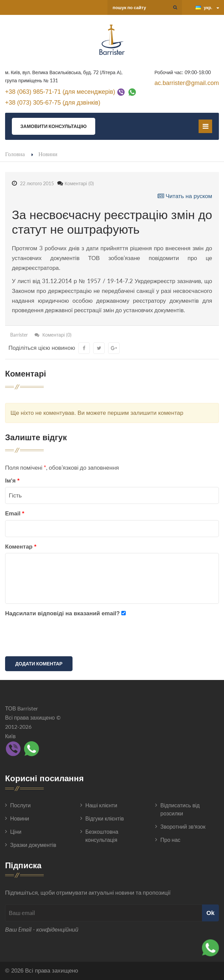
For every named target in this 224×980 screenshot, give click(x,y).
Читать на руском (185, 196)
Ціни (16, 832)
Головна (15, 154)
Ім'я (12, 481)
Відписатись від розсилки (180, 809)
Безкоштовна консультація (102, 836)
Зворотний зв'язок (183, 826)
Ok (210, 913)
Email (15, 514)
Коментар (21, 547)
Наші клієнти (101, 805)
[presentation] (57, 638)
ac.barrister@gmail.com (187, 83)
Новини (48, 154)
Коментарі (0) (79, 183)
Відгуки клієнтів (105, 818)
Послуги (21, 805)
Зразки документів (33, 845)
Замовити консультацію (54, 126)
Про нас (170, 840)
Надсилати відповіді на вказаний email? (62, 613)
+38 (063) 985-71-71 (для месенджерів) (60, 91)
